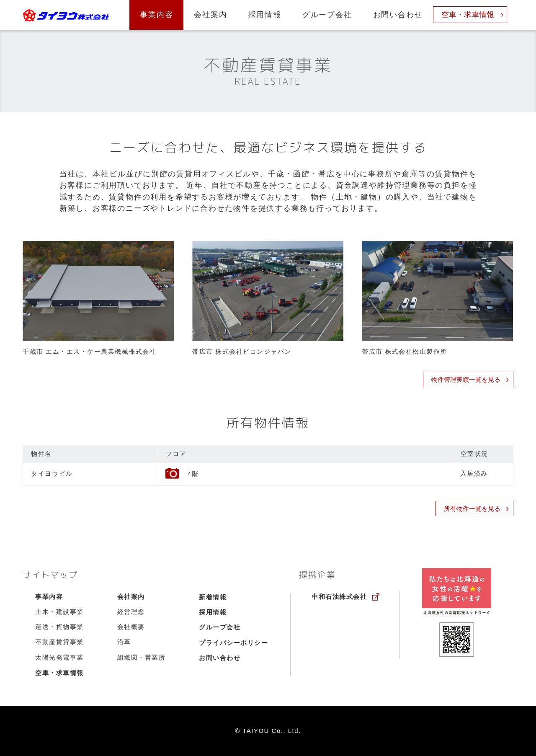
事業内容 (156, 15)
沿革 (124, 642)
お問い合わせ (398, 15)
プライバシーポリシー (233, 643)
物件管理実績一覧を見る (470, 379)
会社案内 (210, 15)
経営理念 (131, 612)
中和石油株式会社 (339, 597)
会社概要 (131, 627)
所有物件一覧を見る (476, 509)
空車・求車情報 (468, 15)
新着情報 (213, 597)
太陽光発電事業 (59, 658)
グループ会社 (327, 15)
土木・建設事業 (59, 612)
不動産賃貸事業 (59, 642)
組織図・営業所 (142, 658)
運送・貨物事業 (59, 627)
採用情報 (265, 15)
